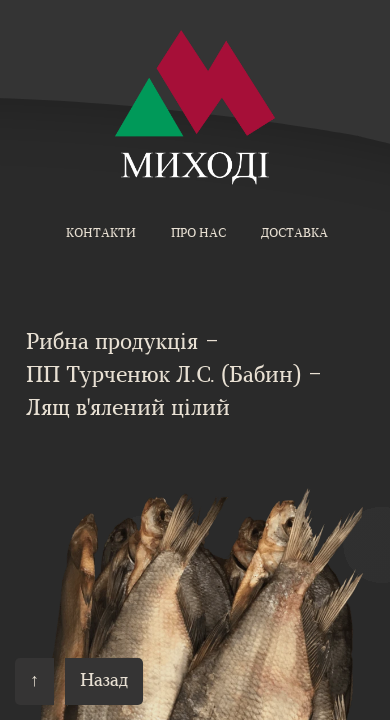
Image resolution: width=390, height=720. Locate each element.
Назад (104, 681)
